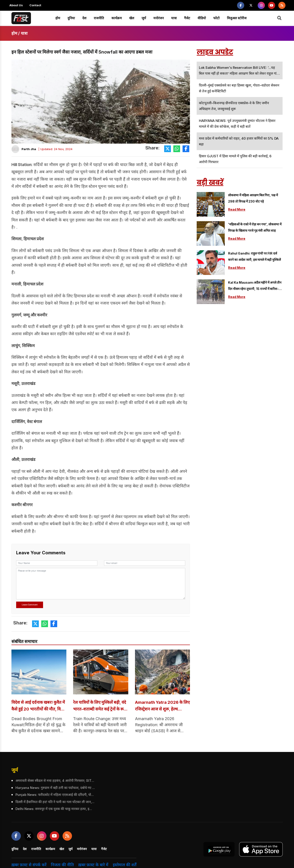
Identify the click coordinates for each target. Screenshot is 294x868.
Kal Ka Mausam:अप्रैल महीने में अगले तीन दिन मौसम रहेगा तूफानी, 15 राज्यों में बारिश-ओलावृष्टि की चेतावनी (255, 286)
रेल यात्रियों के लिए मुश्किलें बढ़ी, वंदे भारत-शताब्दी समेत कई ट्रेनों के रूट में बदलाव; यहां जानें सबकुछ (99, 706)
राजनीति (99, 18)
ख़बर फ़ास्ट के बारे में (93, 865)
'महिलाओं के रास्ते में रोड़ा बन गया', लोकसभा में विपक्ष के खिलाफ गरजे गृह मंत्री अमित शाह (255, 227)
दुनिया (71, 18)
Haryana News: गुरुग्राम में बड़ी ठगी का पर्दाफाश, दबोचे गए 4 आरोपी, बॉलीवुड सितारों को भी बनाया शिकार (55, 788)
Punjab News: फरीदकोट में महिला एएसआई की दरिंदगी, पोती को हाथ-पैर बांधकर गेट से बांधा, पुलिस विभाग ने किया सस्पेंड (55, 795)
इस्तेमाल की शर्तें (125, 865)
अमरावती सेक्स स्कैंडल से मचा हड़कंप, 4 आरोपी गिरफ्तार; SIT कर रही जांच (55, 781)
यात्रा (174, 18)
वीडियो (202, 18)
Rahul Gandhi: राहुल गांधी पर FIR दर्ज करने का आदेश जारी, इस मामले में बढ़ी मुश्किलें (254, 256)
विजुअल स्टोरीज (237, 18)
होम (58, 18)
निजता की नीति (62, 865)
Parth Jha (29, 149)
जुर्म (144, 18)
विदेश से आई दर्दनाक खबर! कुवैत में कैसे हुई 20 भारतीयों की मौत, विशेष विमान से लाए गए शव (38, 706)
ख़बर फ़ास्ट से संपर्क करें (29, 865)
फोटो (216, 18)
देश (84, 18)
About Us (16, 5)
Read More (237, 209)
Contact (35, 5)
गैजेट (187, 18)
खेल (132, 18)
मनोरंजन (159, 18)
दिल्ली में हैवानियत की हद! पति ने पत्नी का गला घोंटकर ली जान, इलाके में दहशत (55, 802)
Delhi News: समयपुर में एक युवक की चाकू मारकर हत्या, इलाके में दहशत (55, 809)
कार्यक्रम (117, 18)
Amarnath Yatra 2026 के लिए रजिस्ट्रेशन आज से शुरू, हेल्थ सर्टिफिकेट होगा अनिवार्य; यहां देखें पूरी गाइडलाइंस (162, 706)
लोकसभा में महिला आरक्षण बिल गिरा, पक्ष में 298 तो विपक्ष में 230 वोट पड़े (253, 198)
